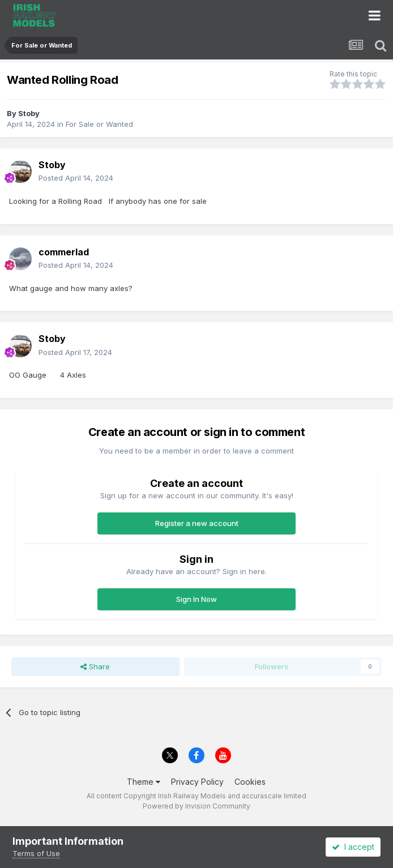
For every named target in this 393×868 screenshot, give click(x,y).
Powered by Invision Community (197, 806)
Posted (76, 178)
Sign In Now (197, 599)
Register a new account (197, 523)
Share (95, 666)
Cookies (250, 782)
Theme (144, 782)
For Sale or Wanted (99, 124)
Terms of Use (36, 853)
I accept (353, 847)
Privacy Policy (197, 782)
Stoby (29, 113)
